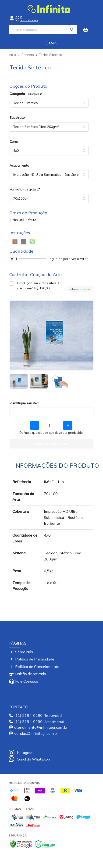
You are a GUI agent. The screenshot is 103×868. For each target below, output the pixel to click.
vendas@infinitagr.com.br (36, 733)
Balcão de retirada (31, 674)
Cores (14, 142)
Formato (25, 189)
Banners (28, 55)
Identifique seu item (24, 403)
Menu (51, 43)
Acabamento (19, 165)
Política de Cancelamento (37, 667)
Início (12, 55)
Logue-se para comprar (51, 444)
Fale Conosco (27, 681)
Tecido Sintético (51, 55)
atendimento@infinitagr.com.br (41, 727)
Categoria (26, 94)
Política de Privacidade (35, 659)
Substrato (17, 118)
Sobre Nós (24, 652)
